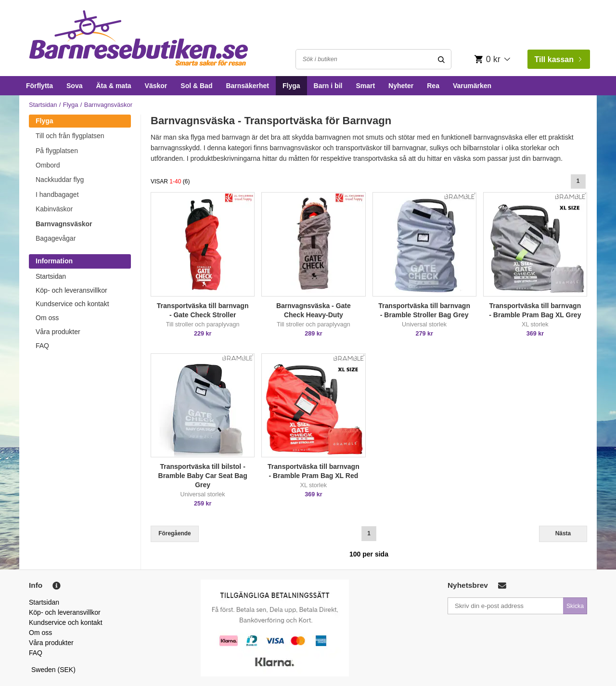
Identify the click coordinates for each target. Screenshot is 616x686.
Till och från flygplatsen (70, 136)
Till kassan (558, 59)
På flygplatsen (57, 151)
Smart (365, 86)
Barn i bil (328, 86)
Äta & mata (113, 86)
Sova (74, 86)
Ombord (48, 165)
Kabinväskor (54, 209)
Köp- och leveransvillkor (71, 290)
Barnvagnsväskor (64, 224)
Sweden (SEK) (53, 670)
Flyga (291, 86)
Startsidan (43, 105)
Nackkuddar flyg (60, 180)
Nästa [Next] (563, 533)
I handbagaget (57, 194)
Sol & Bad (196, 86)
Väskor (156, 86)
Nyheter (401, 86)
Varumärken (472, 86)
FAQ (42, 346)
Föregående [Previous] (174, 533)
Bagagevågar (56, 238)
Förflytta (39, 86)
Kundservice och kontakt (72, 304)
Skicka (575, 606)
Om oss (47, 318)
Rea (433, 86)
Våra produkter (58, 332)
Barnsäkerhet (247, 86)
